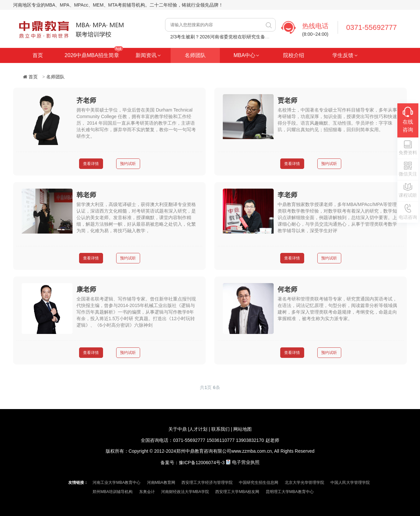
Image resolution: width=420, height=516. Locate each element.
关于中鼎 (178, 429)
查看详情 (91, 164)
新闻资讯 (146, 55)
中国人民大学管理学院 (350, 483)
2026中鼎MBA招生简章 (92, 55)
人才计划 (198, 429)
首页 (38, 55)
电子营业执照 (246, 462)
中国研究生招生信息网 (259, 483)
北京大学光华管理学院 (304, 483)
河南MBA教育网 (161, 483)
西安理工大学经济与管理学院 (207, 483)
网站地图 (242, 429)
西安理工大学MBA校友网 (237, 492)
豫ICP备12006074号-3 (202, 462)
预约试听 (128, 164)
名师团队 (195, 55)
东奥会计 (147, 492)
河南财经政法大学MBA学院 (185, 492)
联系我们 (220, 429)
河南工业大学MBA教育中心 (116, 483)
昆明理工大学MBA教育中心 (290, 492)
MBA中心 (245, 55)
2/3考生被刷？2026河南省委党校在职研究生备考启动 (225, 37)
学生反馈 (343, 55)
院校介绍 (294, 55)
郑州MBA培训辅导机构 (113, 492)
